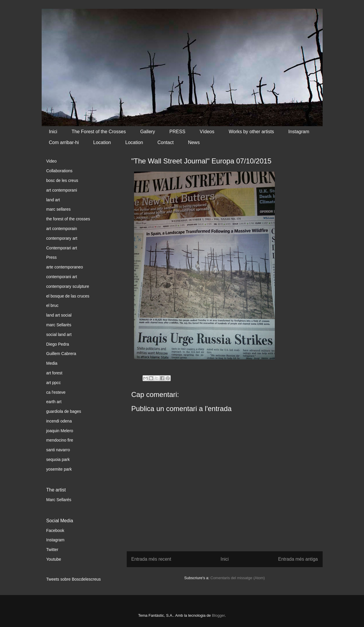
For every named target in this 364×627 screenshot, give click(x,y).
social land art (59, 334)
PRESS (177, 132)
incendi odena (59, 421)
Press (52, 257)
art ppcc (54, 383)
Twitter (52, 550)
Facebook (55, 530)
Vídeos (207, 132)
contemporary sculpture (68, 286)
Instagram (299, 132)
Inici (53, 132)
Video (52, 161)
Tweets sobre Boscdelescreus (74, 579)
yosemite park (59, 469)
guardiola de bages (64, 411)
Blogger (218, 615)
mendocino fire (60, 440)
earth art (54, 402)
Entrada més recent (151, 559)
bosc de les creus (62, 180)
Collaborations (60, 171)
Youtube (54, 559)
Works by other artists (251, 132)
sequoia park (58, 459)
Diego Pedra (58, 344)
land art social (59, 315)
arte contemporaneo (65, 267)
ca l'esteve (56, 392)
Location (102, 142)
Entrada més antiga (298, 559)
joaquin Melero (60, 431)
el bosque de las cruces (68, 296)
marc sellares (59, 209)
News (194, 142)
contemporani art (62, 277)
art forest (54, 373)
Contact (166, 142)
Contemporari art (62, 248)
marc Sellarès (59, 325)
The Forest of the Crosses (99, 132)
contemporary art (62, 238)
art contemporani (62, 190)
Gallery (148, 132)
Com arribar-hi (64, 142)
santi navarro (58, 450)
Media (52, 363)
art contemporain (62, 229)
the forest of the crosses (68, 219)
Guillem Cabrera (61, 354)
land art (53, 200)
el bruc (53, 305)
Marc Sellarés (59, 500)
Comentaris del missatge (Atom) (238, 578)
